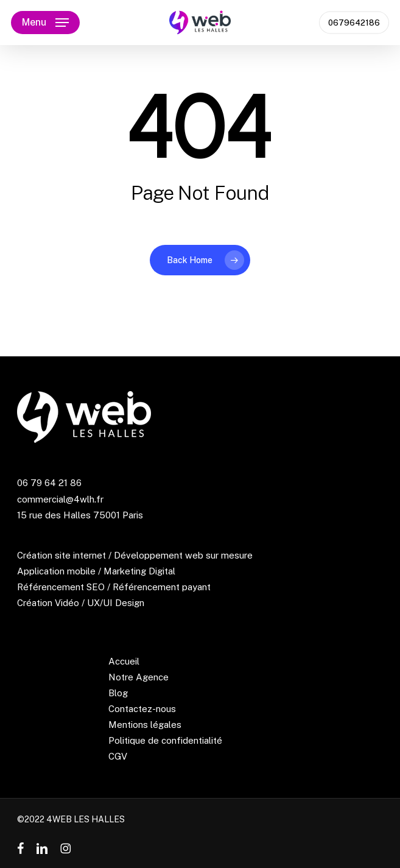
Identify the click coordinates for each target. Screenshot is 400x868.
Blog (118, 693)
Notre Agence (139, 677)
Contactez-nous (142, 709)
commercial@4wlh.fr (60, 499)
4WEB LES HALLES (86, 819)
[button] (45, 23)
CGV (118, 756)
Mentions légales (145, 725)
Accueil (124, 661)
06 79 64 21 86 (49, 483)
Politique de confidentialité (165, 740)
